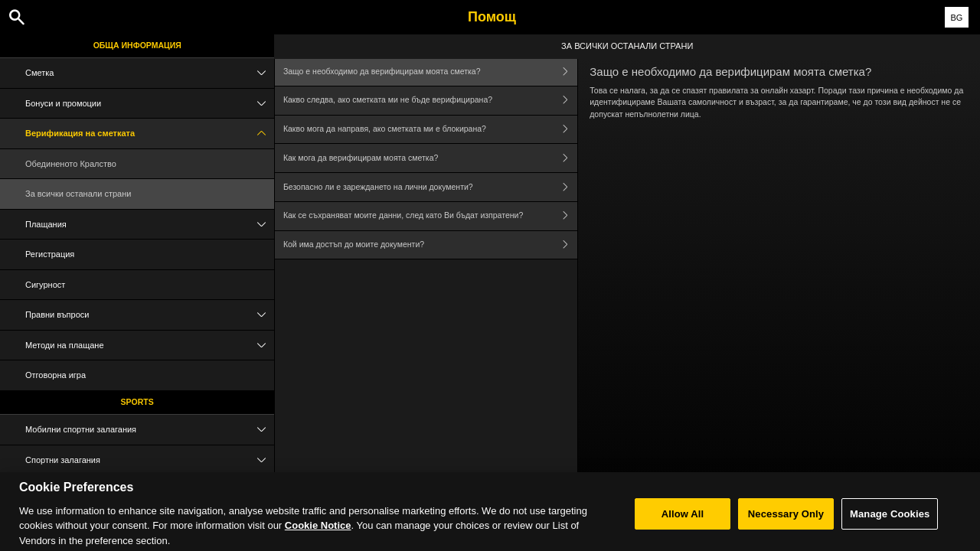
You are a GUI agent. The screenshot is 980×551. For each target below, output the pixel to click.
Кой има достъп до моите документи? (430, 245)
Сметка (150, 73)
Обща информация (137, 45)
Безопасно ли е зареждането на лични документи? (430, 187)
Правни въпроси (150, 315)
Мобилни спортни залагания (150, 430)
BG (956, 18)
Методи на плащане (150, 346)
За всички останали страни (78, 194)
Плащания (150, 225)
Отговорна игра (56, 375)
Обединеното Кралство (71, 164)
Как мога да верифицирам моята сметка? (430, 158)
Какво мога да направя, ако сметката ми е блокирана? (430, 130)
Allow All (683, 525)
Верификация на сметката (150, 134)
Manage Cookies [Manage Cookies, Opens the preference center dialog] (890, 525)
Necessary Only (786, 525)
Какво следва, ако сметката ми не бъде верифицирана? (430, 101)
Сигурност (45, 285)
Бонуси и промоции (150, 104)
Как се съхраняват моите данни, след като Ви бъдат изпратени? (430, 216)
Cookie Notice (318, 536)
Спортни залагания (150, 460)
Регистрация (50, 254)
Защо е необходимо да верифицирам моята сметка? (430, 72)
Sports (137, 402)
